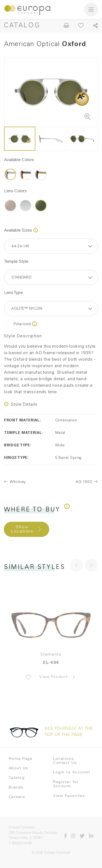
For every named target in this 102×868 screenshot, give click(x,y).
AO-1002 (84, 482)
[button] (91, 565)
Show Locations (22, 529)
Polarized (17, 324)
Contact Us (65, 763)
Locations (64, 759)
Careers (17, 797)
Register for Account (66, 784)
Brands (16, 788)
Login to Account (72, 773)
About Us (18, 768)
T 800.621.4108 (20, 844)
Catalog (22, 26)
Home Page (21, 759)
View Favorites (69, 796)
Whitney (18, 482)
